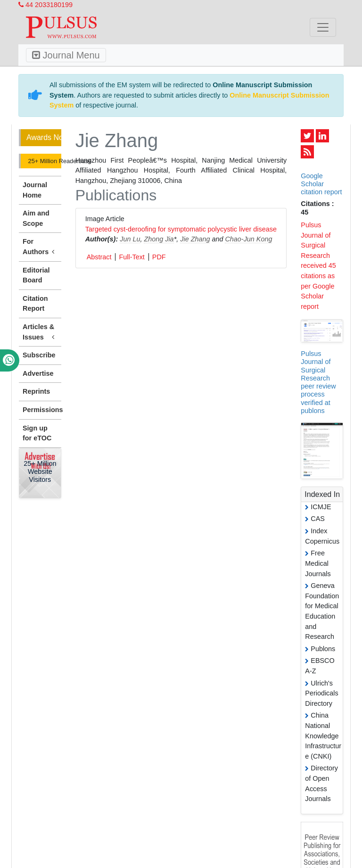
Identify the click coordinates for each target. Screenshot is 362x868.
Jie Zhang (195, 239)
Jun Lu (130, 239)
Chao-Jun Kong (248, 239)
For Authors (40, 247)
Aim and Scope (36, 218)
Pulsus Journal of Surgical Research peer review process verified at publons (318, 382)
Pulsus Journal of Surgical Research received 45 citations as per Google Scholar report (318, 266)
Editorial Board (36, 275)
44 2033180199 (45, 5)
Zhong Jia (159, 239)
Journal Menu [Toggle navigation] (66, 55)
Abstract (99, 257)
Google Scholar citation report (321, 184)
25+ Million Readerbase (44, 161)
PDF (159, 257)
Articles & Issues (40, 332)
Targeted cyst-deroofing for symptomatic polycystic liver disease (181, 229)
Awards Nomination (44, 137)
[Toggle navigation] (323, 27)
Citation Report (35, 304)
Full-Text (132, 257)
